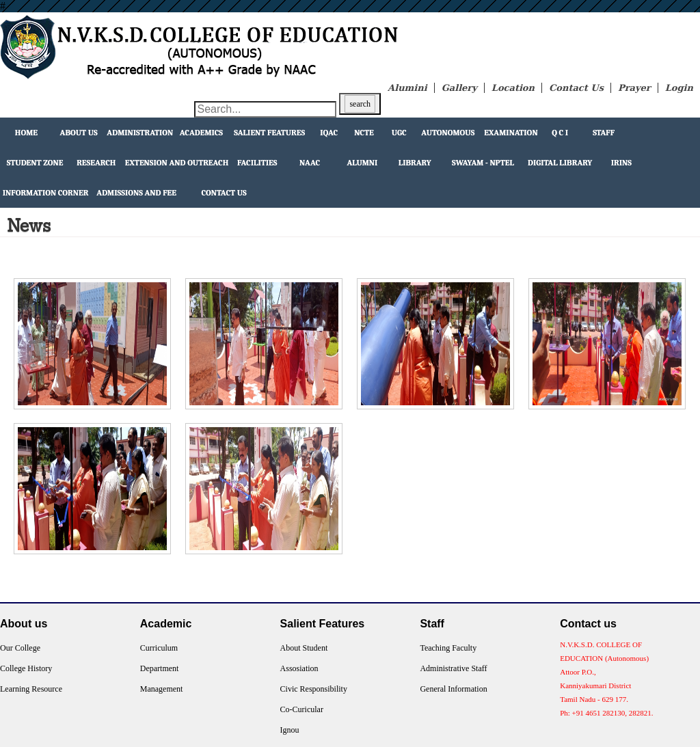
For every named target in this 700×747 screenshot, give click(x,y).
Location (513, 88)
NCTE (364, 133)
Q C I (560, 133)
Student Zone (35, 163)
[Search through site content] (265, 109)
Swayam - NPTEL (483, 163)
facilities (257, 163)
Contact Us (576, 88)
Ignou (290, 730)
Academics (201, 133)
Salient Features (269, 133)
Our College (20, 648)
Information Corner (46, 193)
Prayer (634, 88)
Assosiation (299, 668)
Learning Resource (31, 689)
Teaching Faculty (448, 648)
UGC (399, 133)
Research (96, 163)
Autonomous (448, 133)
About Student (304, 648)
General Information (453, 689)
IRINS (621, 163)
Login (679, 88)
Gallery (459, 88)
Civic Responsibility (314, 689)
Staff (604, 133)
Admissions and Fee (136, 193)
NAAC (310, 163)
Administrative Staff (453, 668)
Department (160, 668)
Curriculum (159, 648)
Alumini (407, 88)
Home (26, 133)
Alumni (362, 163)
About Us (79, 133)
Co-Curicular (302, 709)
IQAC (329, 133)
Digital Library (560, 163)
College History (26, 668)
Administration (140, 133)
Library (415, 163)
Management (162, 689)
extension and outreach (177, 163)
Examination (511, 133)
